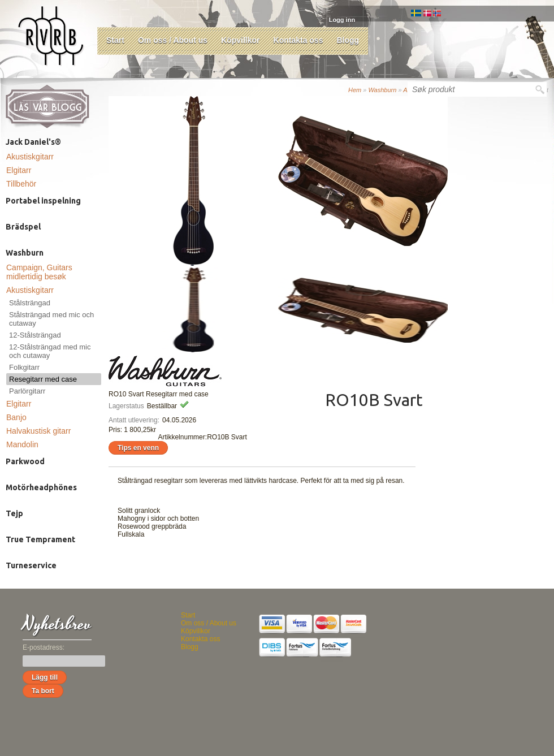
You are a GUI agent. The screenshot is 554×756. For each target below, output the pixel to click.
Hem (355, 90)
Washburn (382, 90)
